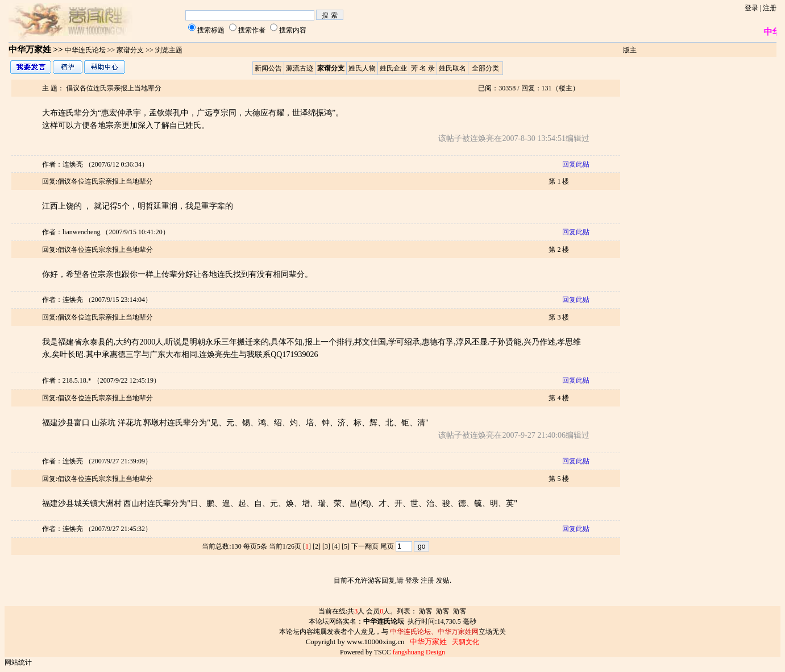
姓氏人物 (362, 68)
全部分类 (485, 68)
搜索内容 (293, 30)
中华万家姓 (30, 49)
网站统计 (18, 662)
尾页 (387, 546)
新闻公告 (268, 68)
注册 (770, 8)
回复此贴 (576, 164)
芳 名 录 (423, 68)
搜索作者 (252, 30)
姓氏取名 (452, 68)
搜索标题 (211, 30)
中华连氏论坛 (85, 50)
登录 (751, 8)
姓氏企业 (393, 68)
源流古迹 (300, 68)
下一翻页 (365, 546)
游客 (426, 611)
